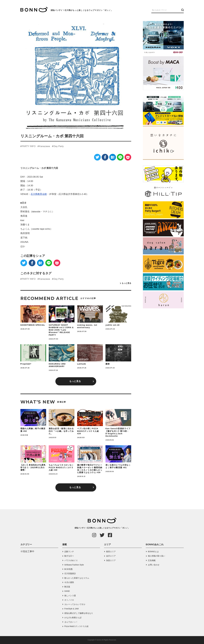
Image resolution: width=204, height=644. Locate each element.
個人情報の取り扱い (157, 556)
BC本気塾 (69, 569)
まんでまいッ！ (71, 622)
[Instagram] (94, 535)
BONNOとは (153, 552)
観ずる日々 (69, 556)
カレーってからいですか (75, 604)
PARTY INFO (29, 146)
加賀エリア (111, 560)
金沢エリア (111, 556)
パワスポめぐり (71, 560)
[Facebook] (105, 157)
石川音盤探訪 (70, 573)
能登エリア (111, 552)
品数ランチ (69, 552)
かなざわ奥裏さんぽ (73, 618)
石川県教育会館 (39, 194)
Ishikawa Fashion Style (74, 565)
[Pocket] (128, 157)
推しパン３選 (70, 596)
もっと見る (126, 283)
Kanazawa (45, 146)
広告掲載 (152, 560)
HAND (67, 591)
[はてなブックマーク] (113, 157)
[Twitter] (97, 157)
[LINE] (120, 157)
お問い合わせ (154, 565)
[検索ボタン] (182, 10)
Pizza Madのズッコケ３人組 (76, 626)
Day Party (59, 146)
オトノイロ (69, 600)
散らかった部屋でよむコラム (77, 578)
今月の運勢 (69, 582)
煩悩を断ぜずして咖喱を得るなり (79, 613)
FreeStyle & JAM (72, 609)
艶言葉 (67, 587)
